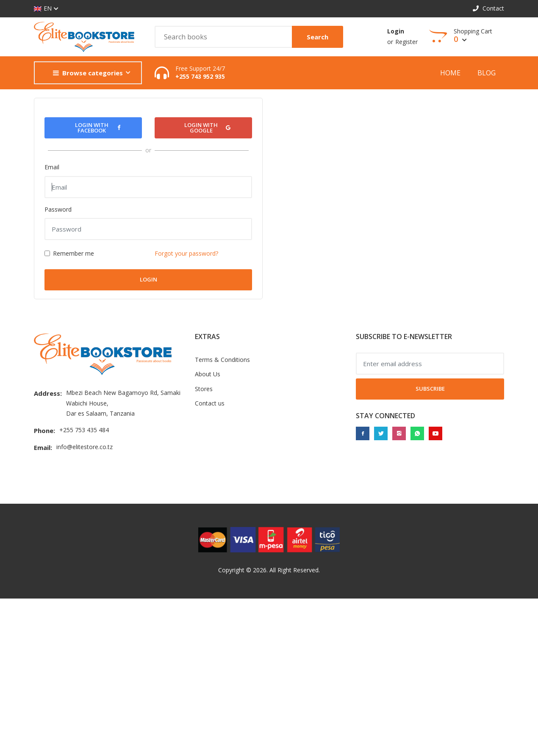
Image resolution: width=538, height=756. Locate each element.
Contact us (210, 403)
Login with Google (207, 128)
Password (58, 209)
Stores (204, 389)
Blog (487, 73)
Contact (488, 8)
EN (43, 9)
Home (450, 73)
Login (396, 31)
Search (318, 37)
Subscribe (430, 389)
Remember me (73, 253)
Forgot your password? (186, 253)
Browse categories (88, 73)
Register (406, 42)
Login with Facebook (98, 128)
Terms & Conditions (222, 360)
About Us (208, 374)
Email (52, 167)
